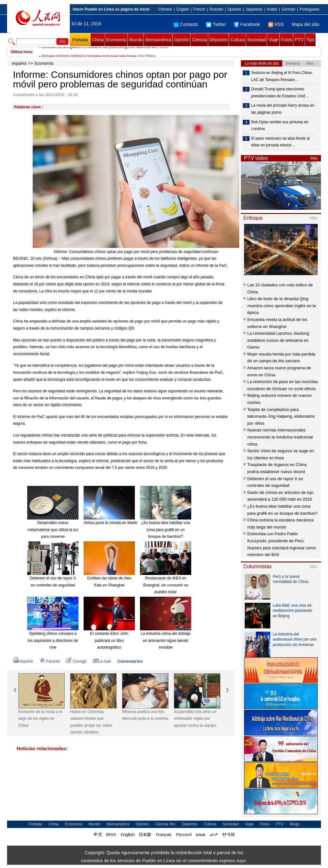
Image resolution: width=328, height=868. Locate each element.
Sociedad (257, 40)
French (199, 9)
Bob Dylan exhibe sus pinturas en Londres (280, 126)
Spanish (234, 9)
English (183, 9)
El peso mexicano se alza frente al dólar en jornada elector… (280, 142)
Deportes (219, 40)
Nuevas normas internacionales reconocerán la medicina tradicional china (280, 437)
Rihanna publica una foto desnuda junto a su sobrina (145, 715)
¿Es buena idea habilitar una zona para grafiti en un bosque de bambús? (166, 530)
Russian (216, 9)
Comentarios (130, 661)
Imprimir (23, 661)
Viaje (273, 40)
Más (314, 158)
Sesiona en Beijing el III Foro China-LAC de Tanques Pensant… (282, 76)
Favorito (50, 661)
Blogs (295, 824)
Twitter (216, 24)
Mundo (136, 40)
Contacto (186, 24)
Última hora (21, 52)
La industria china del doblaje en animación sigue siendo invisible (165, 640)
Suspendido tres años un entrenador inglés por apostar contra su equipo (195, 719)
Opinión (182, 40)
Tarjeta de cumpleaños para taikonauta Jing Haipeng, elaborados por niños (281, 416)
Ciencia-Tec (165, 824)
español (19, 63)
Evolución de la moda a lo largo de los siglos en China (40, 719)
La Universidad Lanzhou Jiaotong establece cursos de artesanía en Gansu (278, 340)
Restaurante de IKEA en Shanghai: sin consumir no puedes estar (165, 585)
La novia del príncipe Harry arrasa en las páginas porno (283, 109)
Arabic (272, 9)
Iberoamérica (158, 40)
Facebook (247, 24)
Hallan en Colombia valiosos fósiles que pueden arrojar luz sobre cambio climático (91, 722)
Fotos (287, 40)
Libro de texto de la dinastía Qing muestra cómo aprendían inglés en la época (282, 306)
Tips (310, 40)
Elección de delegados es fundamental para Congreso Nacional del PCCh (105, 52)
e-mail (102, 661)
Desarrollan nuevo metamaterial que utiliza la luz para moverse (53, 530)
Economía (116, 40)
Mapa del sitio (306, 24)
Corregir (76, 661)
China (98, 40)
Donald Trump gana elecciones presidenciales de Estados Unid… (280, 93)
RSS (276, 24)
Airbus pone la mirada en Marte (110, 523)
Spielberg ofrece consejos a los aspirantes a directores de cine (53, 640)
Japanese (254, 9)
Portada (80, 40)
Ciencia (199, 40)
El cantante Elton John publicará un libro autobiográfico (109, 640)
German (288, 9)
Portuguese (310, 9)
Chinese (165, 9)
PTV (299, 40)
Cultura (238, 40)
